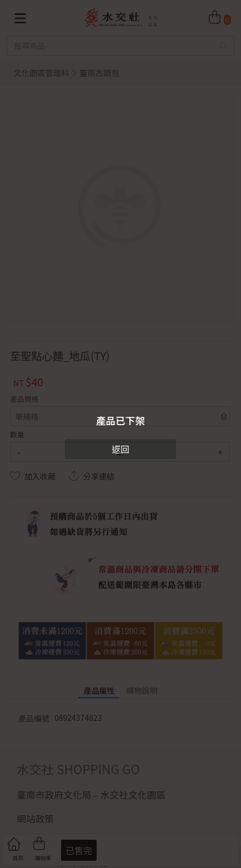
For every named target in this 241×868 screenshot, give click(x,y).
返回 (120, 449)
